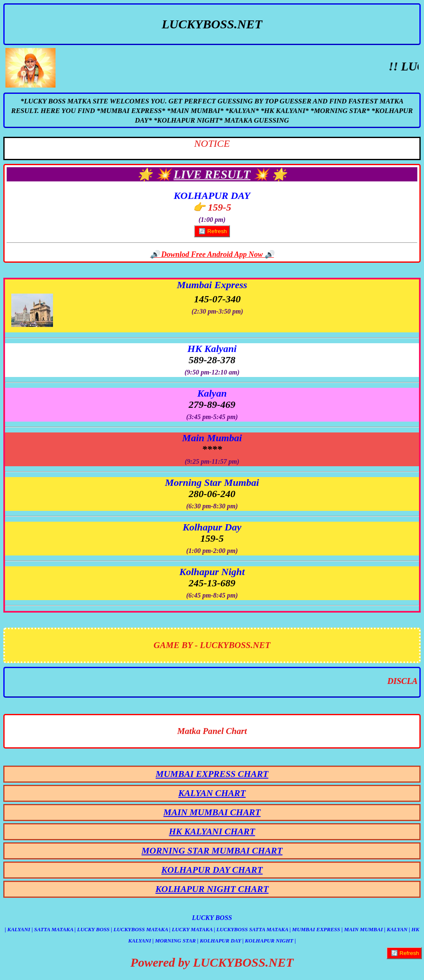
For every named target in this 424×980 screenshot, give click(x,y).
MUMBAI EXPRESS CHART (212, 774)
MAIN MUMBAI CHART (212, 812)
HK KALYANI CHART (212, 832)
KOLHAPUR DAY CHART (212, 870)
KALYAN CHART (212, 793)
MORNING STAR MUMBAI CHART (212, 851)
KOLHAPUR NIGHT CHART (212, 889)
